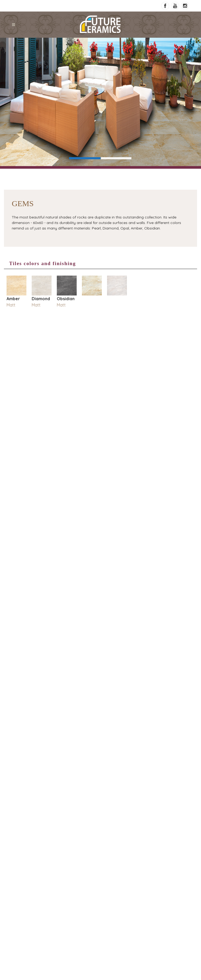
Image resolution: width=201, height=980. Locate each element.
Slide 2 (116, 158)
